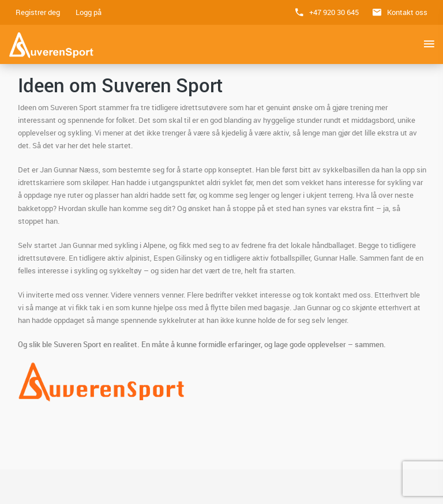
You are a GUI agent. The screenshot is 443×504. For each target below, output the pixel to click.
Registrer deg (38, 12)
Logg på (89, 12)
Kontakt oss (407, 12)
